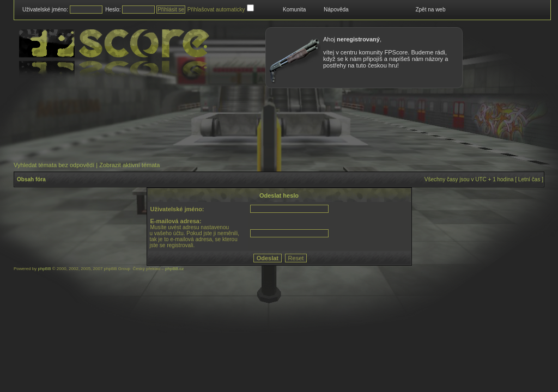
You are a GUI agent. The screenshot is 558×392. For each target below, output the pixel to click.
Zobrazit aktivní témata (129, 165)
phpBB (44, 269)
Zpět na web (430, 10)
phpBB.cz (174, 269)
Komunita (294, 10)
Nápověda (336, 10)
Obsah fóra (31, 179)
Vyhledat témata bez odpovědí (54, 165)
